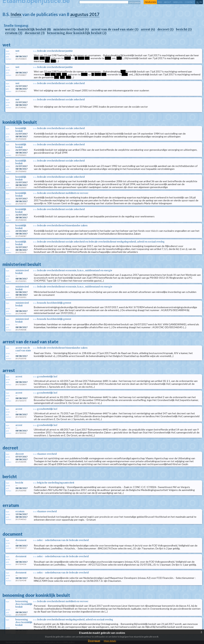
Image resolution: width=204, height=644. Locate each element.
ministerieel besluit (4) (71, 29)
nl (198, 2)
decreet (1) (165, 29)
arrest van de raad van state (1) (115, 29)
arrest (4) (148, 29)
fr (201, 2)
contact (190, 2)
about (168, 2)
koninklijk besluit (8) (34, 29)
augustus (79, 14)
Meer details (110, 641)
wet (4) (10, 29)
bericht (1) (184, 29)
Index (16, 14)
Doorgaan (94, 641)
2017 (94, 14)
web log (178, 2)
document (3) (35, 33)
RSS (160, 2)
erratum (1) (14, 33)
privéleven (150, 2)
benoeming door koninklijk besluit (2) (77, 33)
